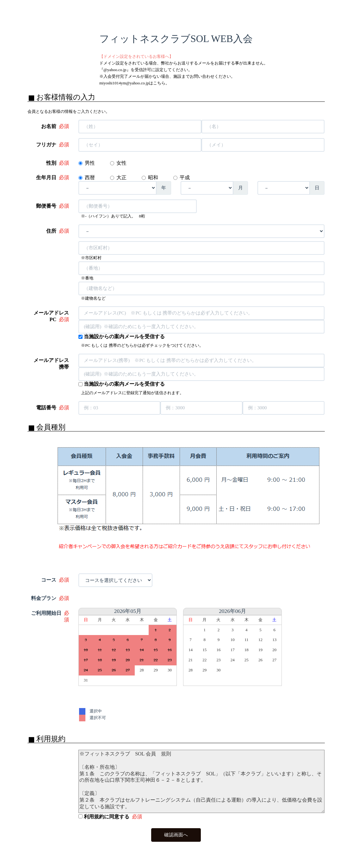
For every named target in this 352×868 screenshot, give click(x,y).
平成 (185, 178)
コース (55, 580)
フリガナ (52, 145)
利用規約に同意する (110, 817)
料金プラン (50, 598)
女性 (121, 163)
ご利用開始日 (50, 617)
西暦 (90, 178)
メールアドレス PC (51, 316)
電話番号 (52, 408)
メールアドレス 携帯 (51, 364)
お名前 (55, 126)
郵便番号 (52, 206)
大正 (122, 178)
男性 (90, 163)
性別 (58, 163)
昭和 (154, 178)
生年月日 (52, 178)
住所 (58, 231)
